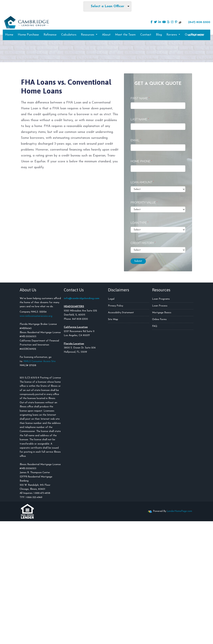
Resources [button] (88, 35)
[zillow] (180, 22)
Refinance (50, 35)
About (106, 35)
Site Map (113, 319)
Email (136, 140)
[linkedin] (160, 22)
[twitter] (155, 22)
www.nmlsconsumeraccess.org (36, 316)
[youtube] (164, 22)
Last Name (140, 119)
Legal (111, 299)
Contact (146, 35)
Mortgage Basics (162, 313)
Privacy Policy (116, 306)
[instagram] (172, 22)
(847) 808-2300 (197, 22)
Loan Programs (161, 299)
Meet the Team (125, 35)
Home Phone (141, 161)
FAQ (155, 326)
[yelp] (168, 22)
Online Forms (159, 319)
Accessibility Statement (121, 313)
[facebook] (152, 22)
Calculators (69, 35)
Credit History (143, 243)
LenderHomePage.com (179, 511)
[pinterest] (176, 22)
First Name (140, 98)
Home (9, 35)
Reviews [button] (172, 35)
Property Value (144, 203)
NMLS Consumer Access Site (40, 361)
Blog (159, 35)
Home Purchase (28, 35)
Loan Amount (142, 182)
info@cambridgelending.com (82, 298)
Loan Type (139, 223)
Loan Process (160, 306)
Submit (138, 261)
